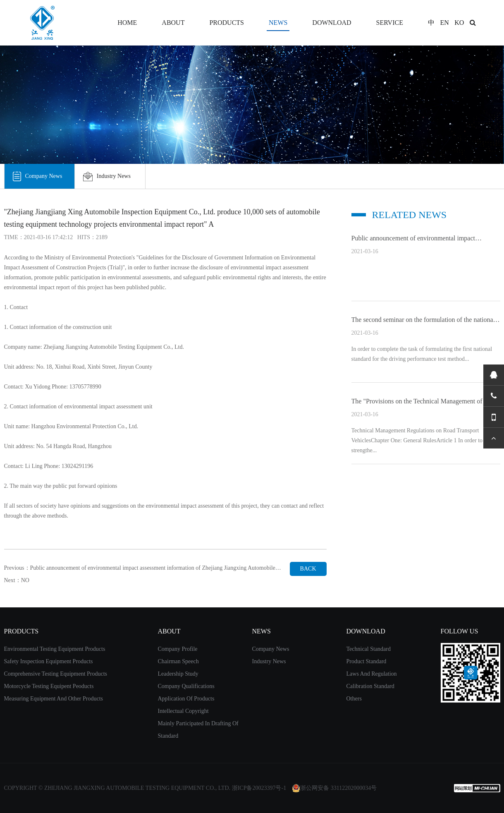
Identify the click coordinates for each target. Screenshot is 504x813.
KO (459, 23)
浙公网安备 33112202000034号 (334, 788)
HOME (127, 23)
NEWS (278, 23)
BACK (308, 569)
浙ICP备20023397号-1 (259, 788)
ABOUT (173, 23)
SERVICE (390, 23)
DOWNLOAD (332, 23)
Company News (38, 176)
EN (444, 23)
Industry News (107, 176)
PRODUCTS (227, 23)
